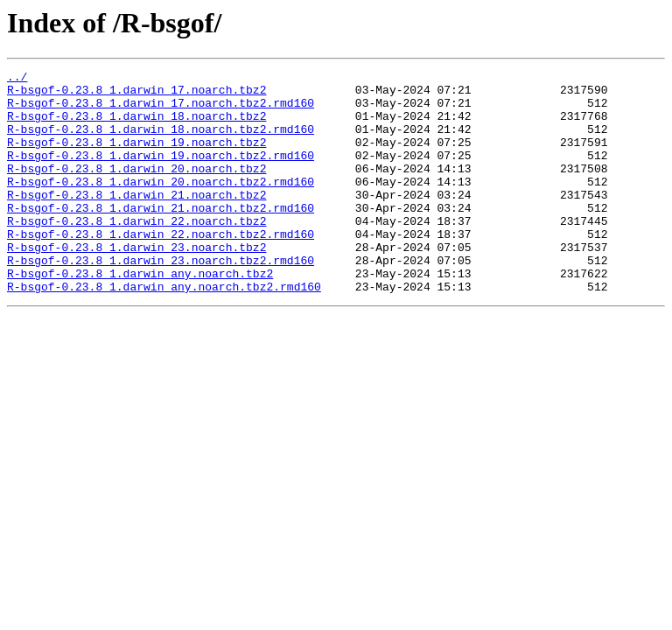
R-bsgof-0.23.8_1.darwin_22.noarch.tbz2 (136, 252)
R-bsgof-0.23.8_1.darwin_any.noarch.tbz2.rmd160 (164, 331)
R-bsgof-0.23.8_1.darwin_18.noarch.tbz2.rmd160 (161, 142)
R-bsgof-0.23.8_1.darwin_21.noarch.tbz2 (136, 220)
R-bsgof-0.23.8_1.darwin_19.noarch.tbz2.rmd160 (161, 173)
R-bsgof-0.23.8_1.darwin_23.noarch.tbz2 (136, 283)
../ (17, 79)
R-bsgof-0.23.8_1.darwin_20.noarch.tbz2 (136, 189)
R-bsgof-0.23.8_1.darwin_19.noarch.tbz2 (136, 157)
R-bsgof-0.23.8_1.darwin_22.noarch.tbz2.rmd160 (161, 268)
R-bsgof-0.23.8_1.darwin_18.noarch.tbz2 (136, 126)
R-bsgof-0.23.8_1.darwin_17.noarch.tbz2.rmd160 (161, 110)
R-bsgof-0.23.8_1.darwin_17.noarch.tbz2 (136, 94)
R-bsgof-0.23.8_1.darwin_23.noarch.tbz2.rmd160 (161, 299)
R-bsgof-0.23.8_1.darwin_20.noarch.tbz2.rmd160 (161, 205)
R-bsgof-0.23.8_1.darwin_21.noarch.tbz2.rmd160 (161, 236)
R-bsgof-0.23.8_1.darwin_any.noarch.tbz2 (140, 315)
